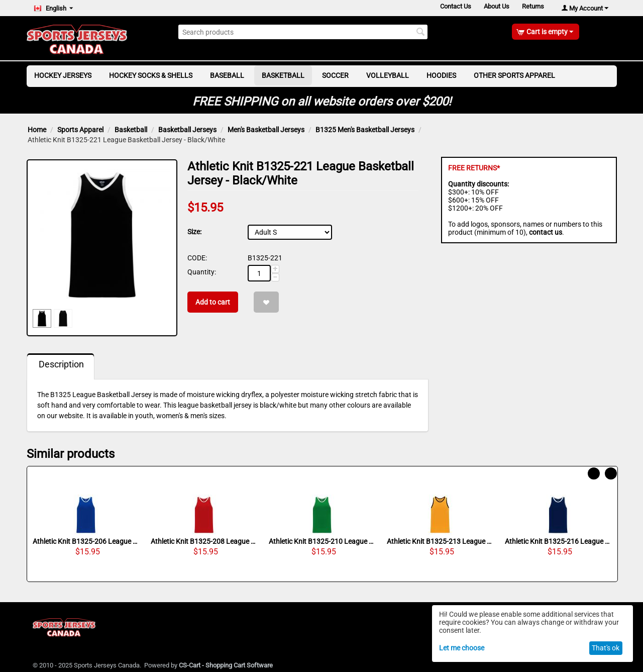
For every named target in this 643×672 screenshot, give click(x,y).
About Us (493, 8)
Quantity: (202, 272)
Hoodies (441, 75)
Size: (194, 232)
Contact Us (449, 8)
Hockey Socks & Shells (151, 75)
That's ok (606, 648)
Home (37, 130)
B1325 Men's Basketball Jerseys (365, 130)
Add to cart (213, 302)
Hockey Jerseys (63, 75)
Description (61, 364)
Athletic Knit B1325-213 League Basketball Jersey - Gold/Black (440, 541)
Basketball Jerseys (187, 130)
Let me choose (462, 648)
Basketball (283, 75)
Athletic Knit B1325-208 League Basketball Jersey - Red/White (204, 541)
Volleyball (388, 75)
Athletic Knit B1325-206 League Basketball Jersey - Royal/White (86, 541)
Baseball (227, 75)
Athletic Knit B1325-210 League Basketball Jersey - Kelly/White (322, 541)
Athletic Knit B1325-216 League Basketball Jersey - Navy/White (558, 541)
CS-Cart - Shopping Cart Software (226, 665)
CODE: (197, 258)
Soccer (335, 75)
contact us (546, 232)
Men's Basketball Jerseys (266, 130)
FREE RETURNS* (474, 168)
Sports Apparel (80, 130)
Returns (532, 8)
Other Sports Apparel (514, 75)
